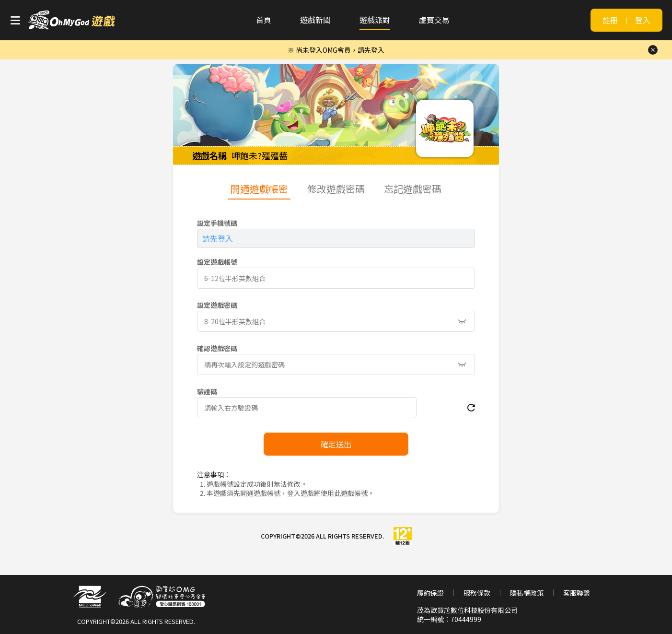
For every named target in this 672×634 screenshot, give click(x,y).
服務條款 (477, 593)
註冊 (610, 20)
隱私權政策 (527, 593)
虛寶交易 (434, 20)
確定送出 (336, 444)
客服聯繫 (577, 593)
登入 (643, 20)
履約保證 (430, 593)
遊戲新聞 (315, 20)
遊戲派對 (375, 20)
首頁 (264, 20)
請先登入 (218, 238)
